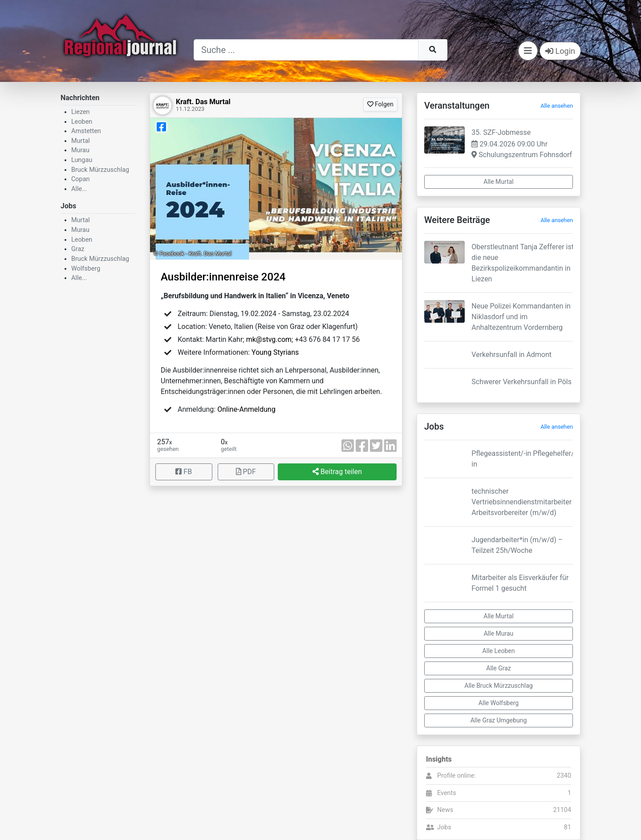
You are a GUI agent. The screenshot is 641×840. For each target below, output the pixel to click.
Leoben (82, 122)
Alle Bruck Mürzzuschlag (498, 686)
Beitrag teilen (337, 472)
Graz (78, 249)
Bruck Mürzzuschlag (100, 170)
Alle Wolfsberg (499, 703)
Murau (80, 150)
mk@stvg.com (269, 339)
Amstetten (86, 131)
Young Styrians (275, 352)
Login (560, 51)
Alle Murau (499, 633)
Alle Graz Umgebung (499, 720)
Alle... (79, 189)
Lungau (82, 160)
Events (447, 793)
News (445, 810)
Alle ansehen (557, 106)
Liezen (81, 112)
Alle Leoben (499, 651)
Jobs (444, 827)
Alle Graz (498, 668)
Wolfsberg (86, 269)
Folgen (380, 104)
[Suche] (306, 50)
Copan (80, 179)
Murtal (81, 141)
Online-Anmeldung (246, 409)
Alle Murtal (498, 182)
